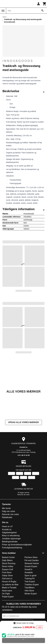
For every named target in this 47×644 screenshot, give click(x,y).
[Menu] (3, 11)
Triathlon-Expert (32, 585)
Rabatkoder (7, 517)
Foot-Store (7, 572)
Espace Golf (7, 569)
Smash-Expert (31, 566)
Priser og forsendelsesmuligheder (17, 545)
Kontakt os (23, 447)
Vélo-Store (29, 591)
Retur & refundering (11, 536)
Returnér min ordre (10, 514)
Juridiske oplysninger (11, 539)
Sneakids (29, 572)
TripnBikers (30, 588)
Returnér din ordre (23, 495)
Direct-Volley (8, 566)
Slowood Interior (32, 563)
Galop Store (7, 575)
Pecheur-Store (31, 557)
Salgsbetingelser (9, 533)
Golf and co (7, 579)
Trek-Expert (30, 582)
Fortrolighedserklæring (12, 548)
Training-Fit (30, 579)
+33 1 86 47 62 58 (23, 455)
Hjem (5, 17)
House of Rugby (9, 582)
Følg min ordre (9, 511)
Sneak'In (28, 569)
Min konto (6, 508)
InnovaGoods (18, 61)
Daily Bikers (7, 560)
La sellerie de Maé (10, 585)
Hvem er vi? (7, 526)
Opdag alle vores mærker (24, 422)
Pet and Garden (32, 560)
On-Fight (6, 594)
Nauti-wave (7, 591)
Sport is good (30, 575)
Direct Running (9, 563)
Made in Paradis (9, 588)
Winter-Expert (31, 594)
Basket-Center (8, 557)
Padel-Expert (8, 597)
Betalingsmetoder (10, 542)
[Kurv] (44, 4)
